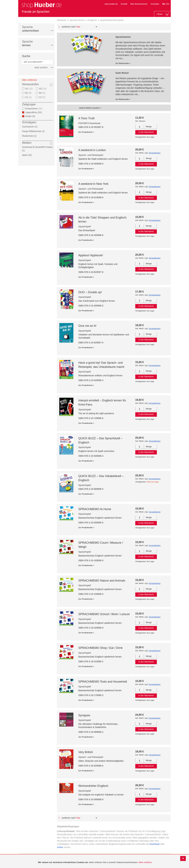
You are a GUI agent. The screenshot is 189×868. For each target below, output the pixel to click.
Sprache (30, 29)
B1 (29, 93)
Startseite (62, 20)
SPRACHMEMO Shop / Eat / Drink (100, 648)
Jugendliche (35, 112)
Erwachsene (34, 109)
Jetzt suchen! (41, 67)
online (60, 847)
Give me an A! (87, 326)
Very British (86, 752)
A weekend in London (92, 150)
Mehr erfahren (145, 862)
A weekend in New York (93, 184)
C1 (29, 97)
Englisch (93, 20)
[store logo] (42, 8)
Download (154, 844)
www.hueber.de (111, 4)
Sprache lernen (77, 20)
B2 (42, 93)
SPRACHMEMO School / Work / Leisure (104, 614)
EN (168, 4)
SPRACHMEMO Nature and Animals (102, 581)
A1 (29, 89)
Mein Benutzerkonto (139, 4)
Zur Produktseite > (86, 132)
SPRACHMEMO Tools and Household (103, 682)
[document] (95, 862)
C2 (43, 97)
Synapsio (84, 715)
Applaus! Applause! (91, 255)
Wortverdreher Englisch (93, 786)
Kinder (31, 116)
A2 (43, 89)
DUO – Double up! (90, 292)
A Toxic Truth (87, 118)
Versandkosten (155, 153)
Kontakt (124, 4)
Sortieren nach (69, 27)
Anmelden (155, 4)
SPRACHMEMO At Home (95, 509)
